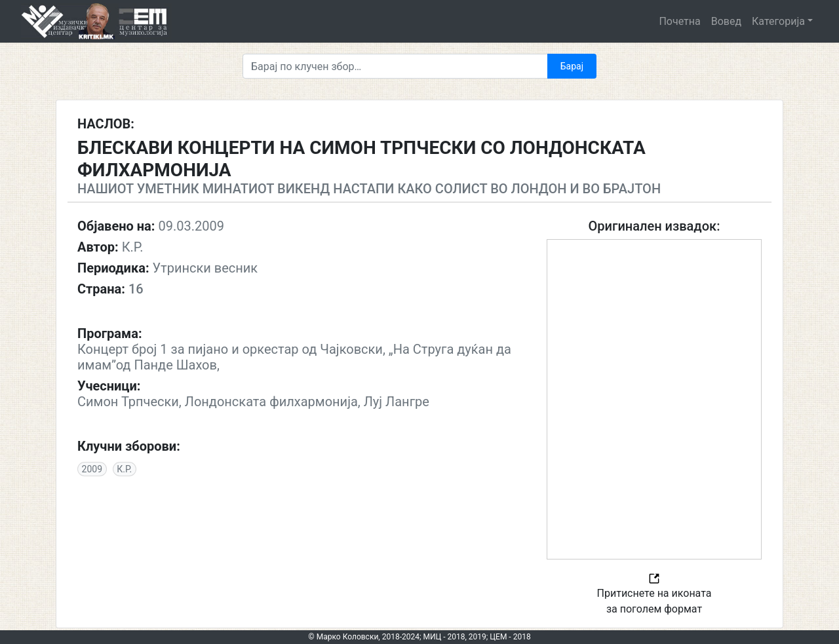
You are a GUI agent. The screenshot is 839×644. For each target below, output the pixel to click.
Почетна (679, 21)
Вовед (726, 21)
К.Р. (124, 469)
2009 (92, 469)
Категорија (778, 21)
